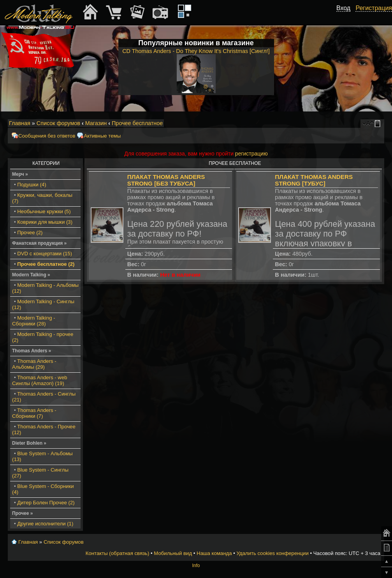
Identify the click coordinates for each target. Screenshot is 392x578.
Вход (343, 8)
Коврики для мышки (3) (45, 222)
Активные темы (102, 136)
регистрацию (251, 154)
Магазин (96, 123)
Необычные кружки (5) (44, 211)
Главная (20, 123)
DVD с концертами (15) (45, 254)
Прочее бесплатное (137, 123)
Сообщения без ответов (47, 136)
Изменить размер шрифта (368, 124)
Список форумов (58, 123)
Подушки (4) (32, 185)
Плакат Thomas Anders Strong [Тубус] (314, 180)
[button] (346, 17)
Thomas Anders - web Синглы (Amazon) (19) (40, 380)
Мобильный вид (379, 124)
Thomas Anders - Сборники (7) (34, 413)
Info (196, 566)
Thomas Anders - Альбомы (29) (34, 364)
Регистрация (374, 8)
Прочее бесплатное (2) (46, 264)
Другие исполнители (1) (45, 524)
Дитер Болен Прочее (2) (46, 503)
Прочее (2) (30, 232)
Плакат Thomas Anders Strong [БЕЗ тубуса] (166, 180)
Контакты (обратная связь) (118, 553)
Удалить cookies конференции (272, 553)
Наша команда (214, 553)
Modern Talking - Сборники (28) (34, 321)
